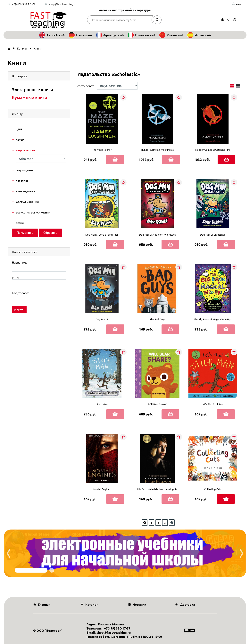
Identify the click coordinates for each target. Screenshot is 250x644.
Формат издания (27, 202)
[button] (31, 570)
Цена (19, 129)
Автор (20, 140)
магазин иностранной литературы (125, 10)
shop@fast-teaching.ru (62, 4)
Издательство (25, 150)
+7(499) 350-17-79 (23, 4)
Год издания (25, 170)
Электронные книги (32, 90)
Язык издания (25, 191)
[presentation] (9, 553)
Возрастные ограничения (33, 213)
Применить (25, 233)
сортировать (86, 86)
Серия (20, 223)
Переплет (22, 181)
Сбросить (50, 233)
